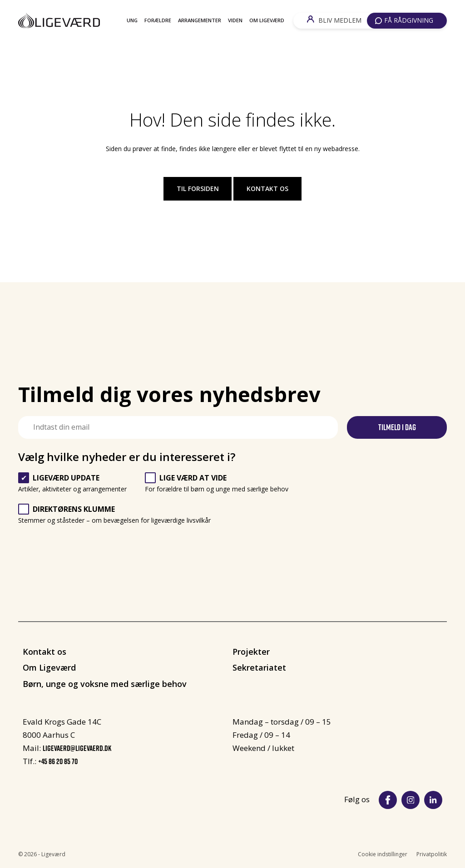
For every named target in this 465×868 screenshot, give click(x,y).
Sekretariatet (259, 667)
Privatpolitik (432, 854)
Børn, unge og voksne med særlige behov (105, 684)
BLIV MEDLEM (334, 20)
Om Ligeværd (267, 20)
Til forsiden (198, 189)
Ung (132, 20)
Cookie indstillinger (383, 854)
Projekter (251, 652)
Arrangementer (200, 20)
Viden (235, 20)
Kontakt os (267, 189)
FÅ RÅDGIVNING (404, 20)
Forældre (158, 20)
